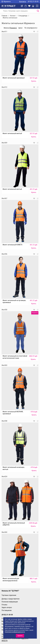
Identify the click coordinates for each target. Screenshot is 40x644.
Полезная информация (10, 602)
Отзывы (4, 605)
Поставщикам (7, 610)
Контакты (23, 2)
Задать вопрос (7, 607)
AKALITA (5, 641)
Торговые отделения (9, 595)
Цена (20, 28)
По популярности (31, 28)
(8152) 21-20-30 (33, 2)
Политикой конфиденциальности (15, 632)
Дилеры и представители (11, 599)
